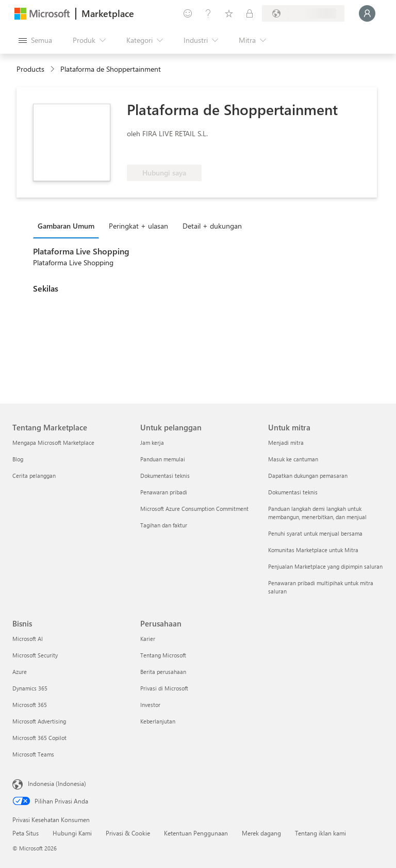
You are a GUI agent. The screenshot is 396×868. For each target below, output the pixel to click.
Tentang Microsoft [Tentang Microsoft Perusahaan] (163, 655)
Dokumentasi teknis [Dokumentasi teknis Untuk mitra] (293, 492)
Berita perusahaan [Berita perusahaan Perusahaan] (163, 672)
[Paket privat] (250, 13)
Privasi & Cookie (128, 833)
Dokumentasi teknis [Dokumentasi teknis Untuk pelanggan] (165, 476)
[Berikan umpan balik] (188, 13)
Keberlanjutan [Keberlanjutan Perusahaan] (158, 721)
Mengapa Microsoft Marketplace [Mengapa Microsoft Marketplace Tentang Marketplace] (53, 443)
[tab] (69, 226)
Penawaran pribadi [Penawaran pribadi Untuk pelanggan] (164, 492)
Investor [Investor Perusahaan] (150, 705)
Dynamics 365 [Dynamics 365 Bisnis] (30, 688)
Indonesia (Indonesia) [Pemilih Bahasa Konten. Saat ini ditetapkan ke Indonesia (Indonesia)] (57, 783)
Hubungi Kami (72, 833)
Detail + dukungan (212, 226)
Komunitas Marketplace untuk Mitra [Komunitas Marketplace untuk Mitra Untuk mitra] (313, 550)
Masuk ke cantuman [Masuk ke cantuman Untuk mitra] (293, 459)
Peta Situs (26, 833)
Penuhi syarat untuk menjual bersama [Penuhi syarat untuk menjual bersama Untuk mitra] (315, 533)
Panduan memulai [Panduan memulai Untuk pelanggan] (163, 459)
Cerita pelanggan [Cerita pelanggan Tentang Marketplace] (34, 476)
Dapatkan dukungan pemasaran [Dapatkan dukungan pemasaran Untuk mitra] (308, 476)
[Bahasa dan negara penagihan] (303, 13)
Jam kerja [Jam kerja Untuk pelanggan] (152, 443)
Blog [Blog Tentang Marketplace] (18, 459)
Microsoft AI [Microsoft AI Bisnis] (28, 639)
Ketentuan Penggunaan (196, 833)
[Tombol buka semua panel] (35, 40)
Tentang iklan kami (320, 833)
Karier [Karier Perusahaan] (148, 639)
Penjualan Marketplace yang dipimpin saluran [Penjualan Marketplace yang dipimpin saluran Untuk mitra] (325, 566)
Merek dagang (261, 833)
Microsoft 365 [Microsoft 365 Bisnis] (30, 705)
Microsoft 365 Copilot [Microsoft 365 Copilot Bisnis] (39, 738)
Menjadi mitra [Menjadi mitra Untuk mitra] (286, 443)
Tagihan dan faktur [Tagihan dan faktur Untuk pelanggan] (164, 525)
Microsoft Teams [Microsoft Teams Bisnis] (33, 754)
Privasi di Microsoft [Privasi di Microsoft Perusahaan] (164, 688)
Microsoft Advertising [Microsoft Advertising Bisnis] (39, 721)
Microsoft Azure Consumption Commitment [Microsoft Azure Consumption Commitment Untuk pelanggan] (194, 509)
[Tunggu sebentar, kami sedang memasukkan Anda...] (367, 13)
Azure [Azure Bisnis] (20, 672)
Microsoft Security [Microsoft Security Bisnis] (35, 655)
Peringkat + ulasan (138, 226)
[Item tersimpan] (229, 13)
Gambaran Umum (66, 226)
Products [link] (30, 69)
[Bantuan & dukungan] (208, 13)
